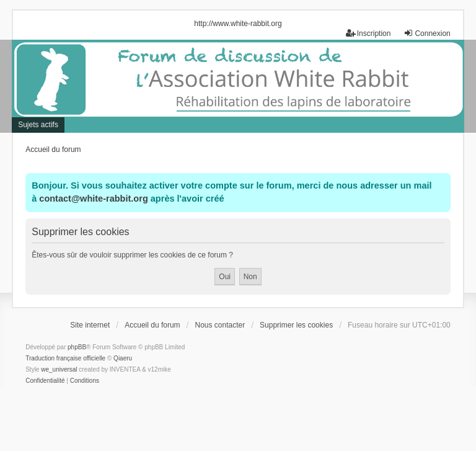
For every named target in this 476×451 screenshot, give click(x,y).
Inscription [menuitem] (368, 33)
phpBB (77, 347)
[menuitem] (45, 381)
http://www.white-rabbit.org (238, 24)
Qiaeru (123, 358)
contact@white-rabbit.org (93, 199)
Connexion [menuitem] (427, 33)
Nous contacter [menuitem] (220, 325)
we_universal (59, 369)
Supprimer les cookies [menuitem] (296, 325)
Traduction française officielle (65, 358)
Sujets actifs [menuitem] (38, 125)
